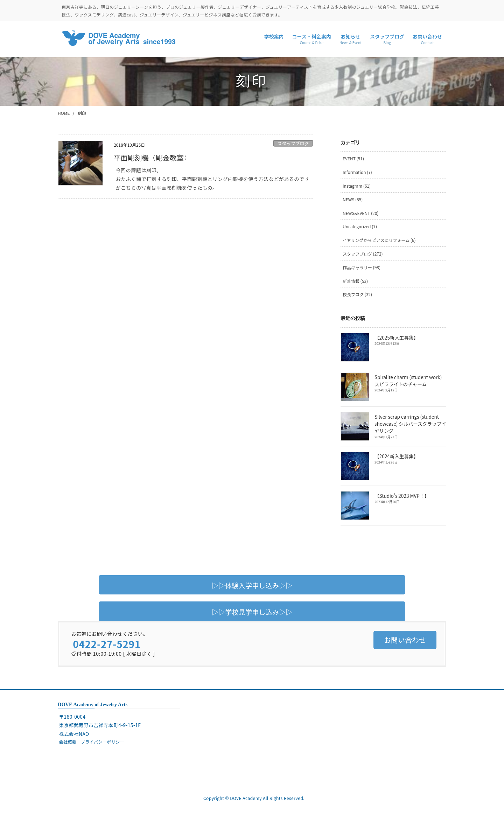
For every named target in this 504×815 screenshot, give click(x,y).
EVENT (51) (353, 158)
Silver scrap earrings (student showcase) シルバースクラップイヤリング (410, 424)
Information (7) (357, 172)
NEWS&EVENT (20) (361, 213)
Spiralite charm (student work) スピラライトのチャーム (408, 381)
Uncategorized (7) (360, 226)
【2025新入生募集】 (396, 337)
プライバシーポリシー (103, 742)
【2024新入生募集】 (396, 456)
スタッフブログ (293, 143)
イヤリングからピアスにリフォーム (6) (379, 240)
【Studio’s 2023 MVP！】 (402, 496)
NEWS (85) (353, 199)
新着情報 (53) (355, 281)
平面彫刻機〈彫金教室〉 (152, 158)
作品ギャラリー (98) (362, 267)
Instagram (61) (357, 186)
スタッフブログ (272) (363, 254)
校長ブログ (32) (357, 294)
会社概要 (68, 742)
